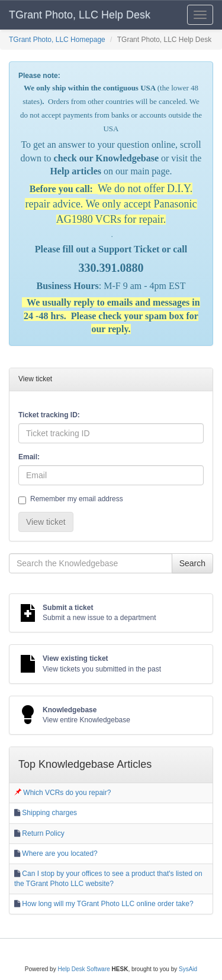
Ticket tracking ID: (49, 415)
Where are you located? (59, 854)
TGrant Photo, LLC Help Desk (80, 15)
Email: (29, 457)
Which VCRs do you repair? (67, 793)
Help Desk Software (83, 969)
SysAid (188, 969)
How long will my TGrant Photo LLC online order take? (107, 904)
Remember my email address (71, 499)
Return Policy (43, 833)
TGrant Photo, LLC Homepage (57, 40)
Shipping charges (49, 813)
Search (192, 563)
